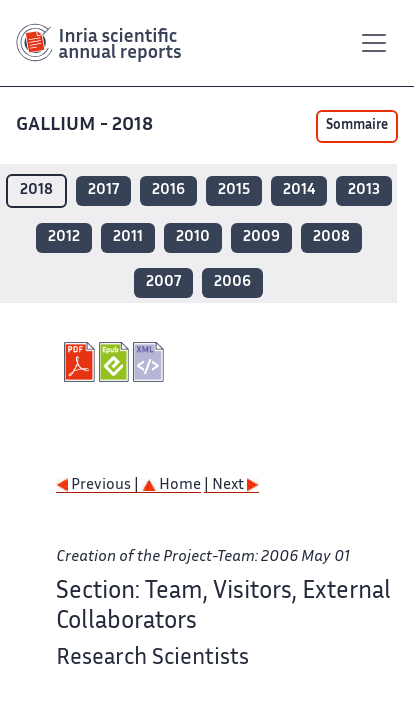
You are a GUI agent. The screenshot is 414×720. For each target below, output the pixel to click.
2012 (64, 237)
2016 (168, 190)
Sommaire (357, 126)
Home (171, 485)
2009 (261, 237)
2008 (331, 237)
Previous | (99, 485)
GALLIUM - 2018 (86, 125)
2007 (163, 282)
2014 (299, 190)
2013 (364, 190)
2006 (232, 282)
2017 (103, 190)
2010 (193, 237)
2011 (128, 237)
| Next (231, 485)
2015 (234, 190)
